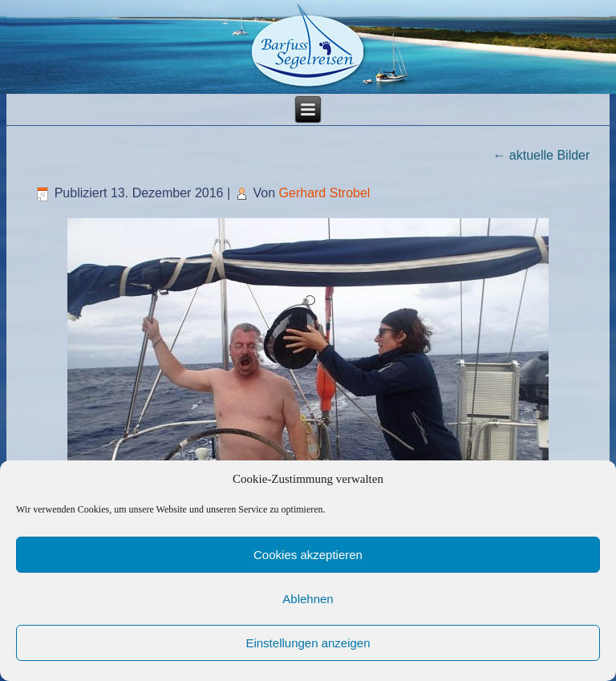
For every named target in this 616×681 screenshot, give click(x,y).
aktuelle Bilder (541, 155)
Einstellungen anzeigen (308, 643)
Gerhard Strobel (325, 193)
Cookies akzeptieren (308, 555)
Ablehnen (308, 599)
